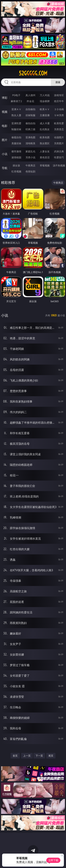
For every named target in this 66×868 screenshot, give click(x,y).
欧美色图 (45, 137)
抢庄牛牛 (59, 101)
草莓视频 (45, 165)
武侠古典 (59, 151)
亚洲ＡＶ (16, 109)
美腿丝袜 (16, 143)
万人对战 (45, 95)
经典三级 (30, 129)
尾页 (51, 756)
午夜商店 (30, 165)
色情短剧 (30, 171)
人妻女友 (45, 151)
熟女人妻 (16, 115)
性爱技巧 (59, 157)
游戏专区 (59, 95)
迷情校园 (16, 157)
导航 (5, 168)
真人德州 (30, 95)
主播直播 (45, 115)
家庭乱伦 (30, 151)
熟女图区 (45, 143)
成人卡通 (45, 123)
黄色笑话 (45, 157)
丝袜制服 (30, 115)
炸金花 (30, 101)
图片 (5, 140)
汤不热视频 (59, 165)
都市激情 (16, 151)
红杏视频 (16, 171)
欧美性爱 (59, 123)
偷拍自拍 (30, 123)
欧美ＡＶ (45, 109)
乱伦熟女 (45, 129)
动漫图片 (59, 137)
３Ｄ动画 (59, 109)
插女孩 (16, 165)
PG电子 (16, 95)
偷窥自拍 (16, 137)
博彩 (5, 98)
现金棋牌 (45, 101)
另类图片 (59, 143)
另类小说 (30, 157)
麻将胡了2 (16, 101)
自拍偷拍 (30, 109)
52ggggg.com (33, 73)
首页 (15, 756)
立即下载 (53, 860)
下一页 (39, 756)
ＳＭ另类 (59, 115)
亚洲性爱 (16, 123)
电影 (5, 126)
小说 (5, 154)
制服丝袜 (16, 129)
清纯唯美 (30, 143)
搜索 (58, 82)
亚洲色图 (30, 137)
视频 (5, 112)
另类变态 (59, 129)
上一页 (27, 756)
